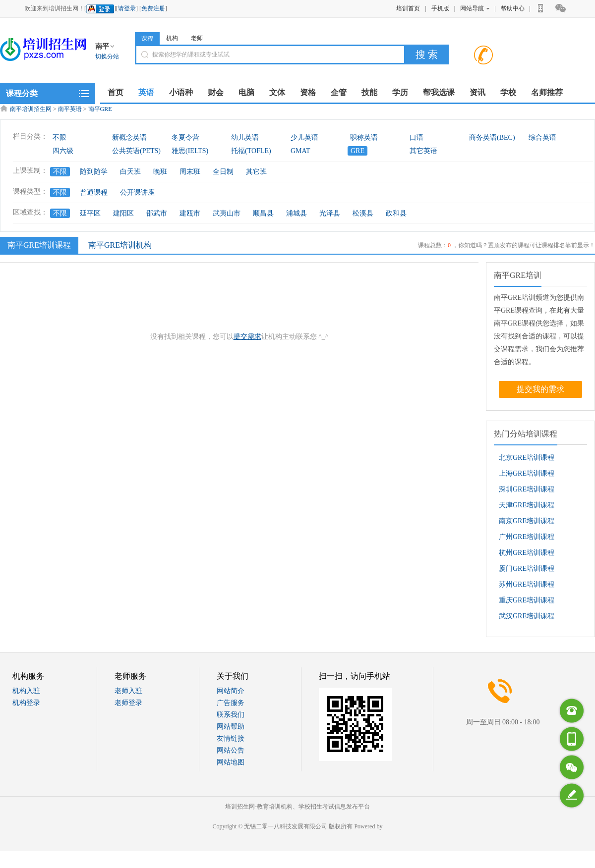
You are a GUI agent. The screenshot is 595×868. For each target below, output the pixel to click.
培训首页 (408, 8)
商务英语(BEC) (492, 137)
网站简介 (231, 691)
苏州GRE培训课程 (527, 584)
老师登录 (128, 703)
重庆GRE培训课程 (527, 600)
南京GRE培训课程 (527, 521)
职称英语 (364, 137)
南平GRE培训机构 (120, 245)
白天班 (130, 172)
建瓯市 (190, 213)
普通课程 (94, 192)
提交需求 (247, 337)
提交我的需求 (540, 389)
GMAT (300, 151)
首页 (116, 92)
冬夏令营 (185, 137)
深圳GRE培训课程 (527, 489)
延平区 (90, 213)
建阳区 (123, 213)
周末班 (190, 172)
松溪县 (363, 213)
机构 (172, 38)
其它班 (256, 172)
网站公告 (231, 750)
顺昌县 (263, 213)
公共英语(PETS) (136, 151)
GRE (357, 151)
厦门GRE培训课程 (527, 569)
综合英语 (542, 137)
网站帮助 (231, 727)
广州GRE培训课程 (527, 537)
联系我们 (231, 715)
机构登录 (26, 703)
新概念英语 (129, 137)
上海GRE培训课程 (527, 473)
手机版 (440, 8)
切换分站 (107, 56)
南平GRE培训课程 (38, 245)
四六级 (63, 151)
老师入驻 (128, 691)
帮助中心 (513, 8)
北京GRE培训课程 (527, 458)
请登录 (127, 8)
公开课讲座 (137, 192)
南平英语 (70, 109)
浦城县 (297, 213)
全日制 (223, 172)
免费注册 (153, 8)
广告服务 (231, 703)
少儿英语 (304, 137)
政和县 (396, 213)
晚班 (160, 172)
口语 (416, 137)
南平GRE (100, 109)
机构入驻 (26, 691)
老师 (197, 38)
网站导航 (475, 8)
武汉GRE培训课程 (527, 616)
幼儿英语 (245, 137)
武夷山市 (227, 213)
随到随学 (94, 172)
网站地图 (231, 762)
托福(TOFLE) (251, 151)
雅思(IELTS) (190, 151)
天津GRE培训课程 (527, 505)
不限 (59, 137)
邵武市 (157, 213)
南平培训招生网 (31, 109)
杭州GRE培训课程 (527, 553)
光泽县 (330, 213)
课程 (147, 39)
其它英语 (423, 151)
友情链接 (231, 738)
